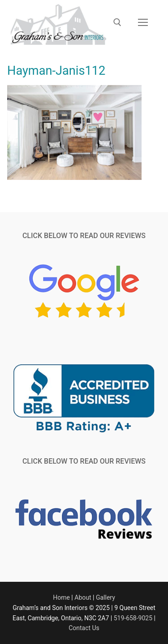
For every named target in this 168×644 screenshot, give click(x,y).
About (83, 597)
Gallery (106, 597)
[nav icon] (143, 22)
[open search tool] (117, 22)
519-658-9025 (133, 618)
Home (61, 597)
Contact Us (84, 628)
